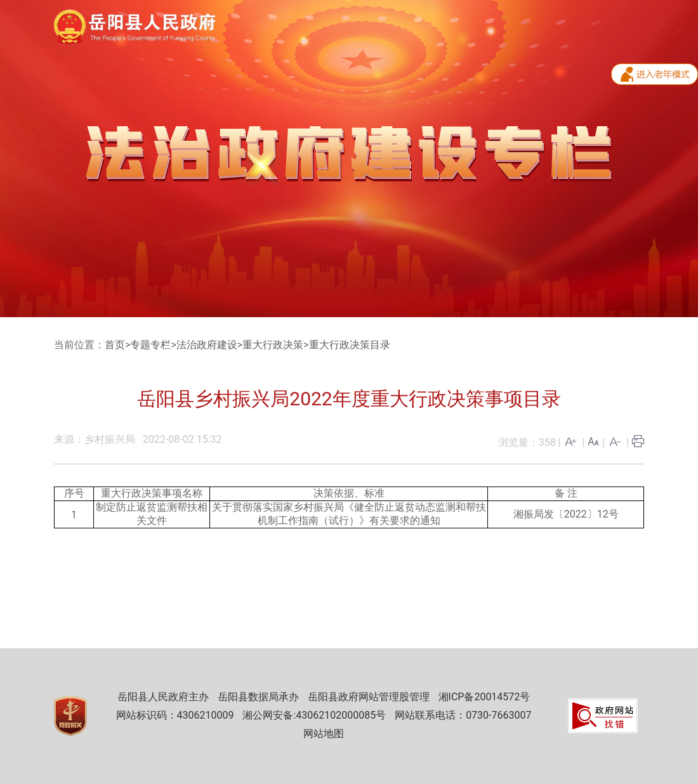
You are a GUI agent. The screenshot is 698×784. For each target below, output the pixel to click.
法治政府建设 (207, 345)
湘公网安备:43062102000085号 (314, 715)
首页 (115, 345)
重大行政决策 (273, 345)
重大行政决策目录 (350, 345)
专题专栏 (150, 345)
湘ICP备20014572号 (484, 697)
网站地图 (324, 734)
